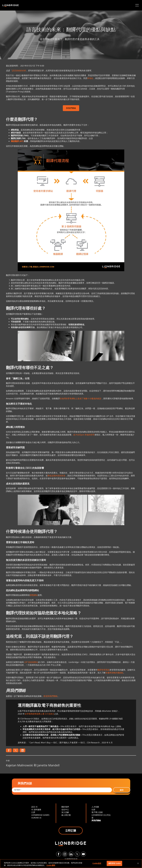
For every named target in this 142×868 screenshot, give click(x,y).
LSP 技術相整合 (31, 662)
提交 (122, 790)
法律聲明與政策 (71, 859)
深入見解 (65, 812)
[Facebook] (59, 854)
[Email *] (62, 790)
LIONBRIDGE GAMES (40, 815)
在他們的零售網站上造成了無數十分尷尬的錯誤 (81, 398)
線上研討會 (66, 815)
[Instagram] (65, 854)
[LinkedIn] (71, 854)
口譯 (33, 812)
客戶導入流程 (97, 812)
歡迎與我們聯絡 (51, 696)
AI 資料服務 (36, 809)
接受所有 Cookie (114, 863)
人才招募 (95, 807)
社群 (93, 809)
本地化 (90, 78)
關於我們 (65, 807)
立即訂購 (71, 830)
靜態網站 (34, 595)
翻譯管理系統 (103, 670)
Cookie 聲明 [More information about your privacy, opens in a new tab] (51, 865)
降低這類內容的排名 (57, 476)
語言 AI (34, 807)
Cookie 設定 (97, 863)
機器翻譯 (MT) (17, 141)
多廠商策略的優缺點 (114, 673)
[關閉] (138, 863)
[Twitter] (77, 854)
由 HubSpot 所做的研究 (84, 435)
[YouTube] (83, 854)
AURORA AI (36, 818)
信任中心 (65, 809)
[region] (71, 864)
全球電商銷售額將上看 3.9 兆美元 (39, 714)
